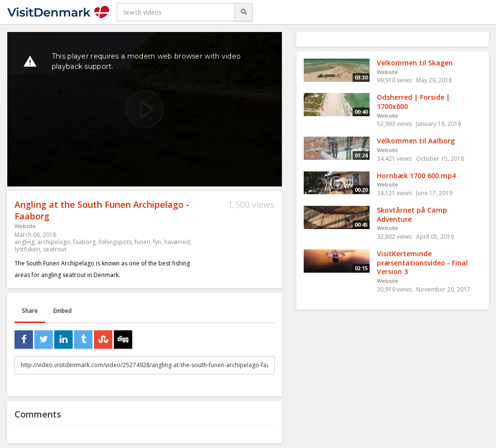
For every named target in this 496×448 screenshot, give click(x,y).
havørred (177, 242)
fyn (157, 242)
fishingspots (115, 242)
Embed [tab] (62, 311)
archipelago (54, 242)
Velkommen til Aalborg (416, 141)
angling (24, 242)
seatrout (55, 249)
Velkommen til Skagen (415, 63)
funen (142, 242)
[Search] (244, 12)
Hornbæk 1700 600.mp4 (416, 176)
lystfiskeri (27, 249)
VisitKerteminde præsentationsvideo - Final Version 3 (422, 263)
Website (25, 226)
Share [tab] (30, 311)
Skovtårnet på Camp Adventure (412, 215)
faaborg (84, 242)
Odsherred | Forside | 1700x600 (413, 102)
